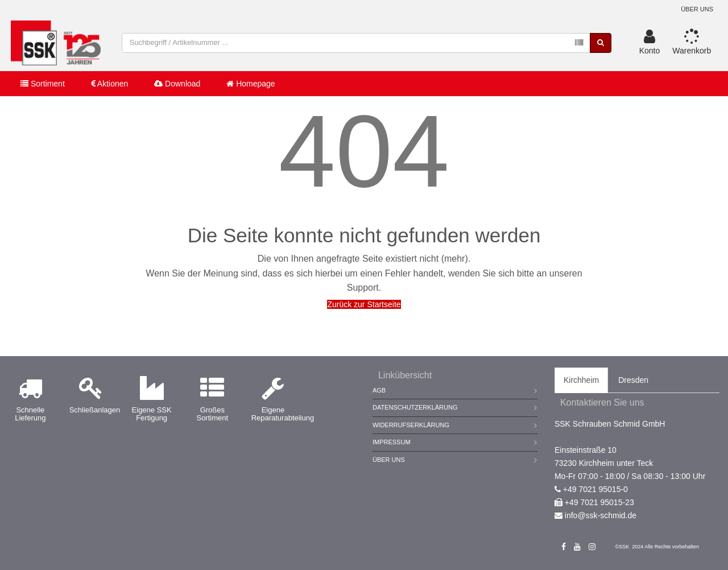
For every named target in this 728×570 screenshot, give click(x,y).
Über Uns (389, 460)
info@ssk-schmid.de (601, 515)
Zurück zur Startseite (364, 304)
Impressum (392, 442)
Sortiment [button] (43, 84)
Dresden (633, 380)
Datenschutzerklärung (415, 407)
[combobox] (357, 44)
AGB (379, 390)
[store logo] (57, 43)
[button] (650, 43)
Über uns (697, 9)
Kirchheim (581, 380)
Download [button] (177, 84)
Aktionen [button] (110, 84)
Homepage (251, 84)
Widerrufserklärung (411, 425)
